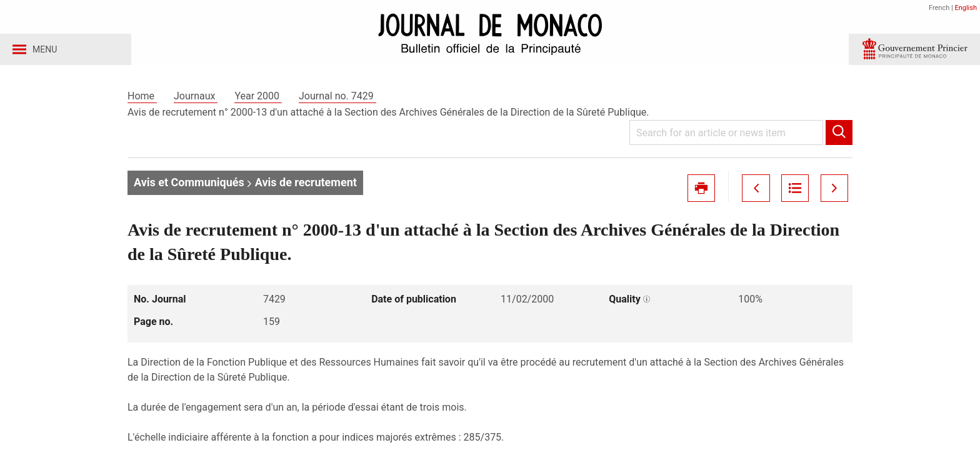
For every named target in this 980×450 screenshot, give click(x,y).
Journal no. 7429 (337, 99)
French (939, 8)
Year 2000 (258, 99)
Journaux (196, 99)
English (966, 8)
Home (142, 99)
